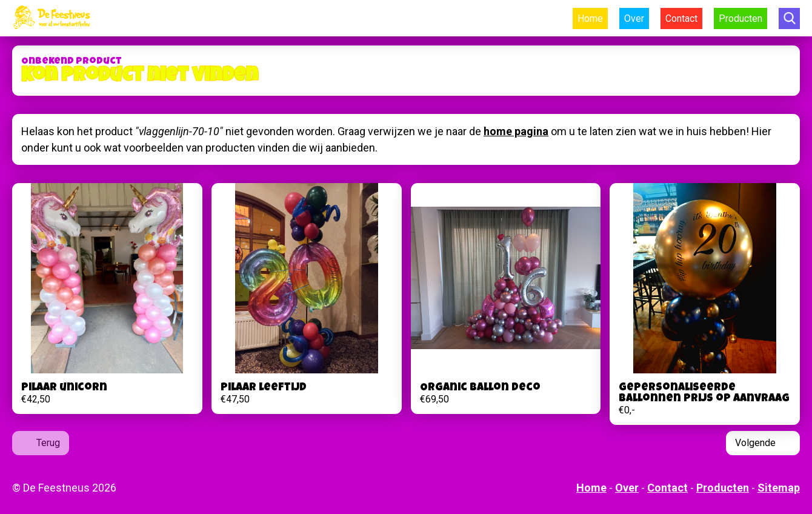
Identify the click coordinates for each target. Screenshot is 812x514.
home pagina (516, 131)
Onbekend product (72, 62)
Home (590, 18)
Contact (681, 18)
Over (634, 18)
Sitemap (779, 488)
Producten (740, 18)
